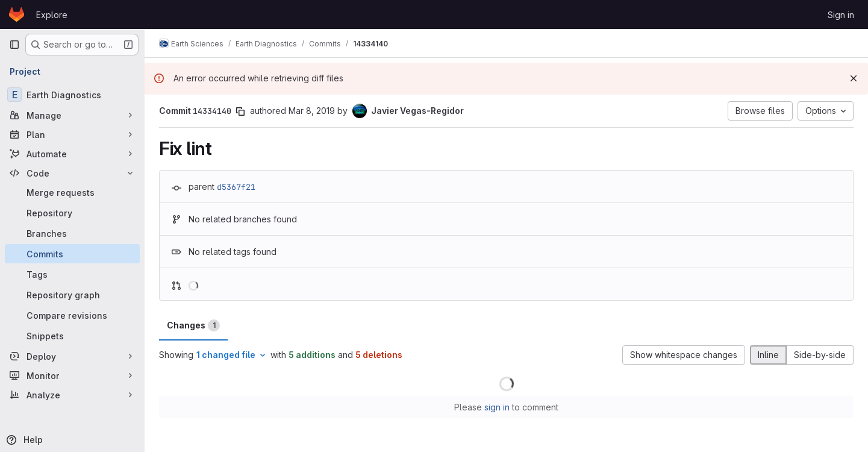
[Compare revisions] (72, 315)
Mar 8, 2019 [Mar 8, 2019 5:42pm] (312, 111)
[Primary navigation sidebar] (14, 45)
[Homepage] (17, 14)
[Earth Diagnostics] (72, 95)
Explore (52, 15)
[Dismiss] (854, 78)
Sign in (841, 15)
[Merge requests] (72, 192)
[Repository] (72, 213)
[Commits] (72, 254)
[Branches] (72, 233)
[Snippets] (72, 336)
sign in (497, 407)
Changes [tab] (193, 325)
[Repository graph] (72, 295)
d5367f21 (236, 187)
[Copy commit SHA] (240, 111)
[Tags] (72, 274)
